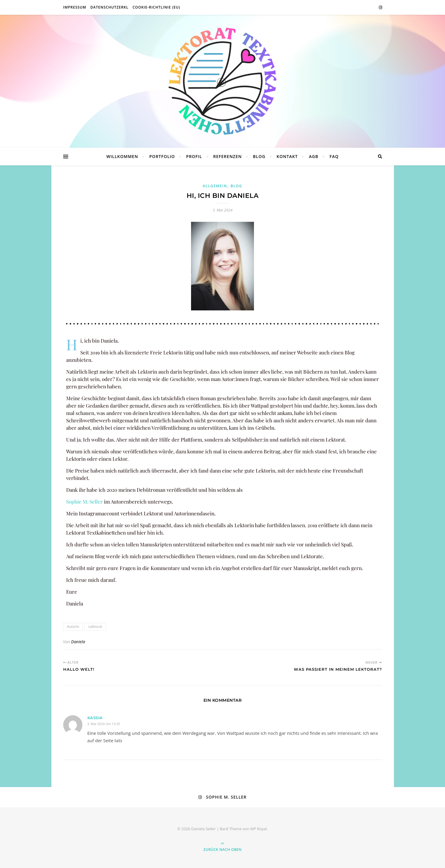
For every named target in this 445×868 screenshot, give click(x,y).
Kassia (95, 718)
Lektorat (95, 627)
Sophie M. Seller (84, 501)
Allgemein (215, 186)
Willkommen (122, 156)
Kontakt (287, 156)
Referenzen (228, 156)
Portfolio (162, 156)
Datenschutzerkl (109, 7)
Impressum (75, 7)
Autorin (73, 627)
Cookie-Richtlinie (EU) (156, 7)
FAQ (334, 156)
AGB (314, 156)
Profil (194, 156)
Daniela (78, 642)
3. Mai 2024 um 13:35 (104, 724)
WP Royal (258, 829)
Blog (259, 156)
